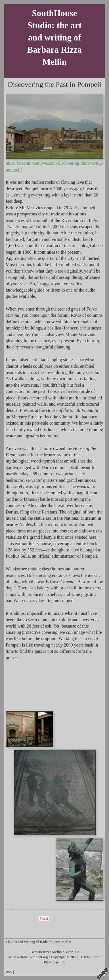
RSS (9, 972)
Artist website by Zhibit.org (28, 957)
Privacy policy (54, 962)
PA (77, 952)
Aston (69, 952)
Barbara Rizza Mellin (46, 952)
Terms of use (90, 957)
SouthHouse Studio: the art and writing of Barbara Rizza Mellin (54, 38)
